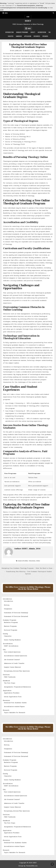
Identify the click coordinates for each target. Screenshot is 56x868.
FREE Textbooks (10, 677)
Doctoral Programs (11, 630)
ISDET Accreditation (11, 646)
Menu (6, 13)
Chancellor (8, 636)
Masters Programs (10, 626)
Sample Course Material (12, 667)
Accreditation (42, 32)
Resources (37, 36)
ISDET (28, 21)
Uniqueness (8, 609)
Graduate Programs (22, 32)
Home (28, 17)
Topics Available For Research (15, 713)
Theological (32, 561)
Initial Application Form (13, 697)
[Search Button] (53, 13)
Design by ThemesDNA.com (28, 866)
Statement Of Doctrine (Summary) (16, 613)
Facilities (11, 36)
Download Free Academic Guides (15, 703)
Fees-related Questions (12, 652)
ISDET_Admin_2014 (17, 51)
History (7, 605)
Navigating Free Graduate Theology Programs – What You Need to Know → (28, 568)
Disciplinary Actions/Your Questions (17, 671)
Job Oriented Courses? (12, 660)
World (38, 561)
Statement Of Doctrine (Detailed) (16, 616)
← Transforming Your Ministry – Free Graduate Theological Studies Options (28, 573)
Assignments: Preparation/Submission (17, 687)
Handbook (19, 36)
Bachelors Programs (11, 622)
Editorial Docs (42, 51)
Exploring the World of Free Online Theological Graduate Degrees (28, 46)
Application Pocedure (12, 693)
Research (45, 36)
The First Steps (10, 683)
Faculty (33, 32)
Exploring (25, 561)
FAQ (49, 32)
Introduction (10, 32)
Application (28, 36)
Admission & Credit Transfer (14, 663)
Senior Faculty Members (12, 640)
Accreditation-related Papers (14, 707)
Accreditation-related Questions (15, 656)
